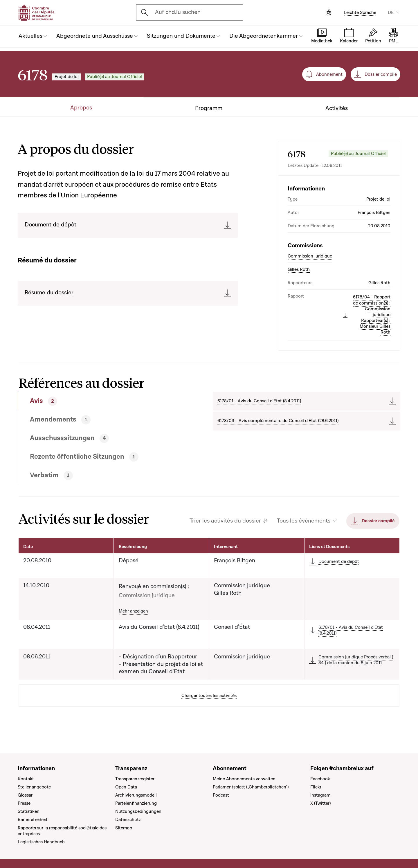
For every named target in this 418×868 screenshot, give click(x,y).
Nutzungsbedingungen (138, 811)
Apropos (81, 108)
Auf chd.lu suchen (178, 12)
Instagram (320, 795)
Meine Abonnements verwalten (244, 779)
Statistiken (29, 811)
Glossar (25, 795)
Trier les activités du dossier (225, 521)
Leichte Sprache (360, 12)
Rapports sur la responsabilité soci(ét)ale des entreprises (62, 831)
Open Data (126, 787)
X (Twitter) (320, 803)
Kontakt (26, 779)
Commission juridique (310, 256)
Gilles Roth (299, 269)
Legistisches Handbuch (41, 842)
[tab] (96, 401)
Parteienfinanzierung (136, 803)
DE (391, 12)
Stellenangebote (34, 787)
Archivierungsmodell (136, 795)
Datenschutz (128, 820)
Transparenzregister (135, 779)
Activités (337, 108)
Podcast (221, 795)
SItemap (124, 828)
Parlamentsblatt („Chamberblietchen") (251, 787)
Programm (209, 108)
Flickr (316, 787)
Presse (24, 803)
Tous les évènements (304, 521)
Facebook (320, 779)
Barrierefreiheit (33, 820)
